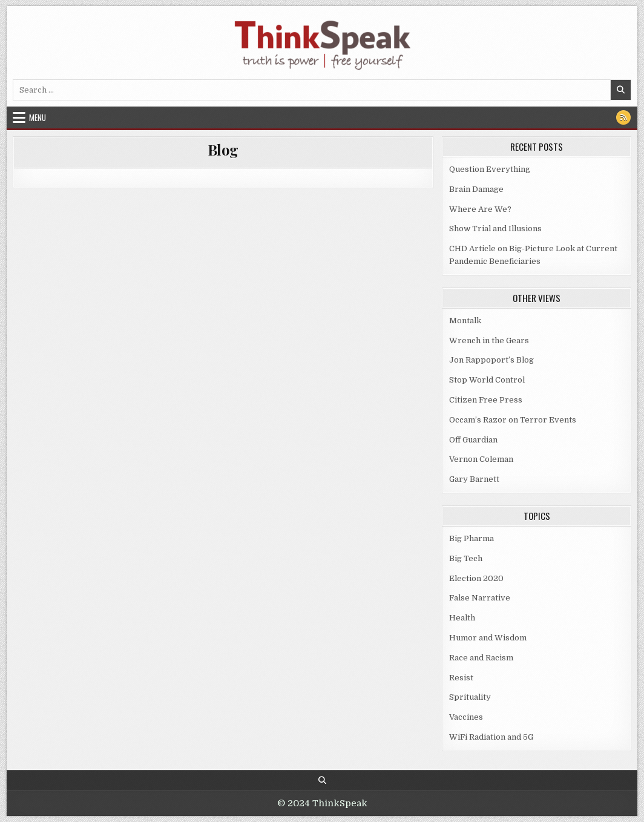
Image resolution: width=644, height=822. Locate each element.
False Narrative (480, 598)
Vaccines (466, 717)
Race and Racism (481, 658)
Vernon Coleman (481, 459)
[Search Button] (322, 781)
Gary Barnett (474, 479)
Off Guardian (473, 440)
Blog (223, 150)
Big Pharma (471, 538)
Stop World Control (487, 380)
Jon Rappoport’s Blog (491, 360)
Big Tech (466, 558)
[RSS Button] (623, 117)
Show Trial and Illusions (495, 229)
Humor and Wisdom (488, 638)
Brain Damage (476, 189)
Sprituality (470, 697)
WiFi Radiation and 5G (491, 737)
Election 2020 (476, 578)
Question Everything (490, 169)
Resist (461, 678)
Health (462, 618)
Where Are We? (480, 209)
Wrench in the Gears (489, 340)
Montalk (465, 321)
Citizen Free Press (486, 400)
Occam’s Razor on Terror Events (513, 420)
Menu (38, 117)
